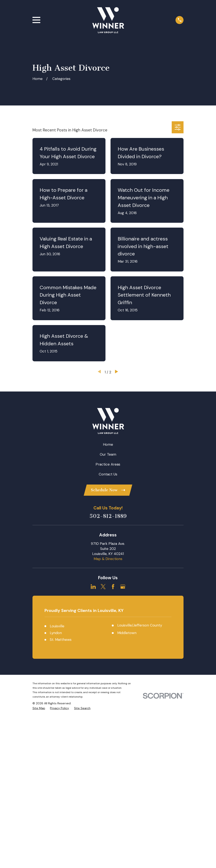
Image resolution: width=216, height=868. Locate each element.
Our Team (108, 454)
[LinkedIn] (93, 587)
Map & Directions (108, 559)
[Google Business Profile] (123, 587)
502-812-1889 (108, 516)
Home (108, 444)
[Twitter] (103, 587)
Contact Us (108, 474)
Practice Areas (108, 464)
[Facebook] (113, 587)
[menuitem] (39, 708)
